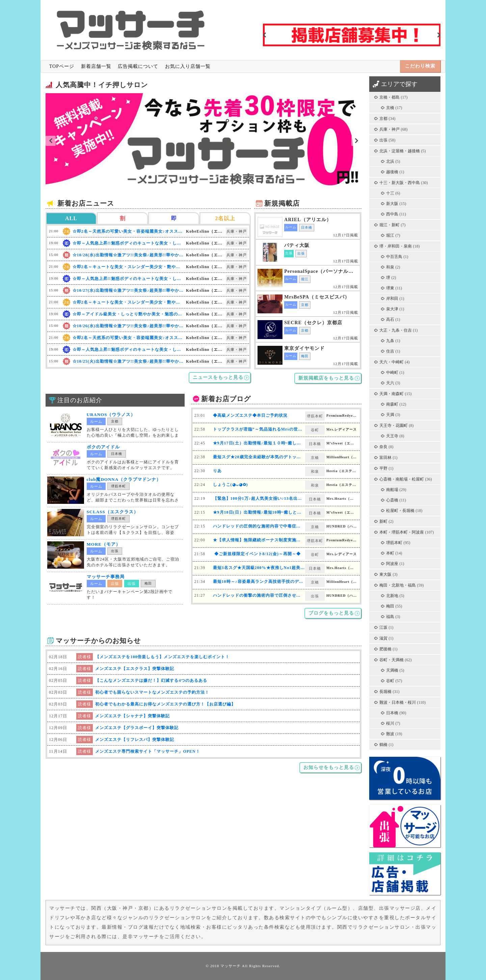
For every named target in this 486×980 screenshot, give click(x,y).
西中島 (392, 214)
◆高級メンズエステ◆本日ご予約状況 (250, 415)
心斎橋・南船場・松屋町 (402, 479)
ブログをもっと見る (331, 613)
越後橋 (392, 172)
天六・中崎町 (391, 362)
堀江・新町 (389, 225)
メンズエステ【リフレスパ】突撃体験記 (135, 740)
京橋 (390, 108)
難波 (390, 734)
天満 (390, 415)
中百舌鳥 (394, 257)
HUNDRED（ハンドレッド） (342, 526)
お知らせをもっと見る (329, 767)
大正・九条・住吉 (396, 330)
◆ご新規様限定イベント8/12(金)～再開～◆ (257, 554)
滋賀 (383, 638)
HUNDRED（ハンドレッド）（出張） (342, 596)
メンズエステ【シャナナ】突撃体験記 (132, 716)
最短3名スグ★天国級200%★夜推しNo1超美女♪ (260, 568)
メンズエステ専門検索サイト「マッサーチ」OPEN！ (147, 751)
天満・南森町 (391, 394)
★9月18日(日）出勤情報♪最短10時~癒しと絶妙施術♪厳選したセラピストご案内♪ (292, 512)
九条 (390, 341)
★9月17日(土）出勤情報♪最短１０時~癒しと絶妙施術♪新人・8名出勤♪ (282, 443)
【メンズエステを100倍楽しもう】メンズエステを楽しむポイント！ (162, 657)
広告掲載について (138, 66)
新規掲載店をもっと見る (326, 378)
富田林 (385, 458)
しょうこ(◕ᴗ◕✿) (231, 485)
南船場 (392, 490)
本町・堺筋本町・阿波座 (402, 532)
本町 (390, 553)
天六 (390, 383)
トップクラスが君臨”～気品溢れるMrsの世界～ (260, 429)
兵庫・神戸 (389, 129)
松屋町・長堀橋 (400, 511)
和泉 (390, 267)
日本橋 (392, 713)
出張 (383, 140)
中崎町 (392, 372)
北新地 (392, 596)
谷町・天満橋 (391, 660)
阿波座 (392, 564)
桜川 (390, 723)
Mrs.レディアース (342, 429)
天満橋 (392, 670)
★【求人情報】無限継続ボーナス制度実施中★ (259, 540)
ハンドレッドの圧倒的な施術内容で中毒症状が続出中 (266, 526)
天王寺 (392, 436)
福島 (390, 617)
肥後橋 (385, 649)
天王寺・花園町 (394, 425)
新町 (383, 521)
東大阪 (385, 574)
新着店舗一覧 (96, 66)
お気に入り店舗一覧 (188, 66)
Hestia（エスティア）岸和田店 (342, 471)
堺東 (390, 288)
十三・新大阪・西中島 (400, 183)
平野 (383, 468)
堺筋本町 (394, 543)
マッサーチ (231, 966)
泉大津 (392, 309)
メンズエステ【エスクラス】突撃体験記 (135, 669)
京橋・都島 (389, 97)
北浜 (390, 161)
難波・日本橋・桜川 (398, 702)
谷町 (390, 681)
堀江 (390, 235)
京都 (383, 119)
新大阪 (392, 204)
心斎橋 (392, 500)
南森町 (392, 404)
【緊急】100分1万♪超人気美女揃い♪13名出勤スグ (262, 498)
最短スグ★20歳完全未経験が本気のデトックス (259, 457)
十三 (390, 193)
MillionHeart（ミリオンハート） (342, 457)
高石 (390, 319)
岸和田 (392, 299)
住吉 (390, 351)
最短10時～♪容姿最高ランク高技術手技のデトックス (265, 582)
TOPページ (62, 66)
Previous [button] (265, 35)
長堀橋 (385, 692)
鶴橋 (383, 745)
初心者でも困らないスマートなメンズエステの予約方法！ (152, 692)
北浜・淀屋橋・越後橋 (400, 151)
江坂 (383, 627)
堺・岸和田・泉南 (396, 246)
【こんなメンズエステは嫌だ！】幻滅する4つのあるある (151, 680)
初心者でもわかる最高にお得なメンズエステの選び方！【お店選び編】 (165, 704)
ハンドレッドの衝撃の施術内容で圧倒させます (259, 595)
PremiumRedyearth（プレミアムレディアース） (342, 416)
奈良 (383, 447)
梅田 (390, 606)
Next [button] (439, 35)
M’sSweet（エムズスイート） (342, 443)
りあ (217, 471)
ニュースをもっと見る (218, 377)
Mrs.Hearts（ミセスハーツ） (342, 499)
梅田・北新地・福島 (398, 585)
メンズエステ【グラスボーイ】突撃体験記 (137, 728)
